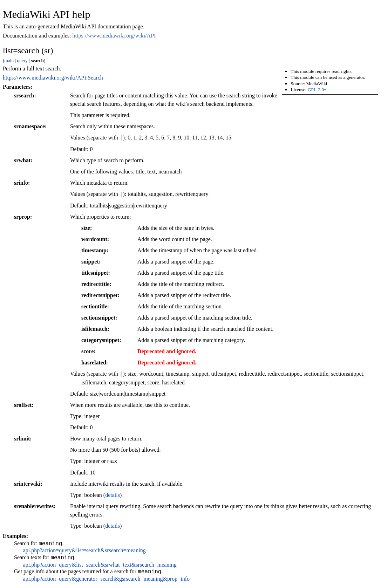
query (22, 60)
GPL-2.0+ (317, 90)
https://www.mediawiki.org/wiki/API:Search (53, 78)
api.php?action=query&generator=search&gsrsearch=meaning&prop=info (106, 582)
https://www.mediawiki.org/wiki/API (114, 36)
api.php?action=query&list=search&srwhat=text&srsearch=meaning (100, 567)
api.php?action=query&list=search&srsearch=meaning (84, 551)
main (9, 60)
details (113, 495)
